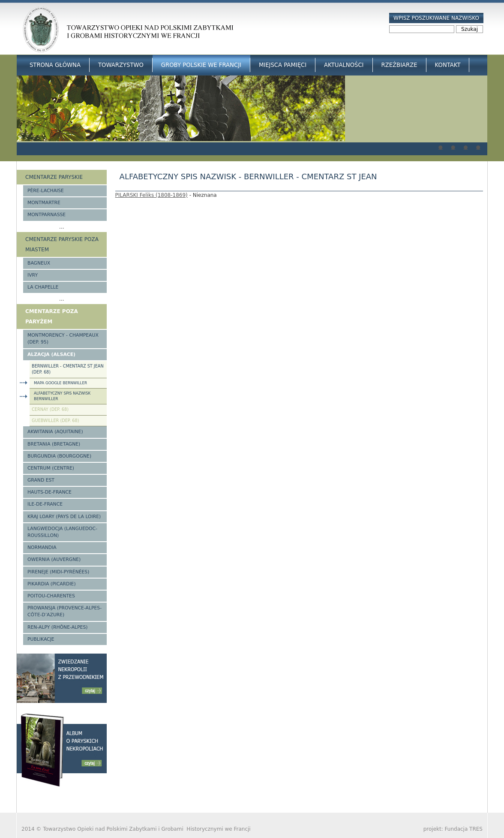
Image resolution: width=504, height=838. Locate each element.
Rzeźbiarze (399, 65)
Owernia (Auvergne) (54, 559)
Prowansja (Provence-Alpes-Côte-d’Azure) (64, 611)
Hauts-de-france (49, 492)
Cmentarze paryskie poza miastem (62, 244)
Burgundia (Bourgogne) (59, 456)
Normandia (42, 547)
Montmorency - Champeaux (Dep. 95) (63, 339)
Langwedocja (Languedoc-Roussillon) (62, 532)
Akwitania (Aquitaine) (55, 432)
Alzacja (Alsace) (51, 354)
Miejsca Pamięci (283, 65)
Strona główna (55, 65)
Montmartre (44, 203)
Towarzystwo (121, 65)
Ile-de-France (45, 504)
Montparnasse (46, 215)
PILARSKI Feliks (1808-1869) (151, 195)
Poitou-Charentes (51, 596)
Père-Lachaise (46, 191)
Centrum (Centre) (51, 468)
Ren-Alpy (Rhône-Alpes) (57, 627)
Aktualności (344, 65)
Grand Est (41, 480)
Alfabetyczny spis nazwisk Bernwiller (62, 396)
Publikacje (41, 639)
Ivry (33, 275)
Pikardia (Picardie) (52, 584)
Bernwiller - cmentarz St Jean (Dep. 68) (68, 369)
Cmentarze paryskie (54, 177)
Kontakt (448, 65)
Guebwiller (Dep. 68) (55, 421)
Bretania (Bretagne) (54, 444)
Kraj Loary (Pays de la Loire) (64, 517)
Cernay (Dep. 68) (50, 409)
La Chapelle (43, 287)
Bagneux (39, 263)
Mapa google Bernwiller (60, 383)
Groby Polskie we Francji (201, 65)
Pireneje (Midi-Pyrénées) (58, 572)
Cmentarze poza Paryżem (52, 317)
